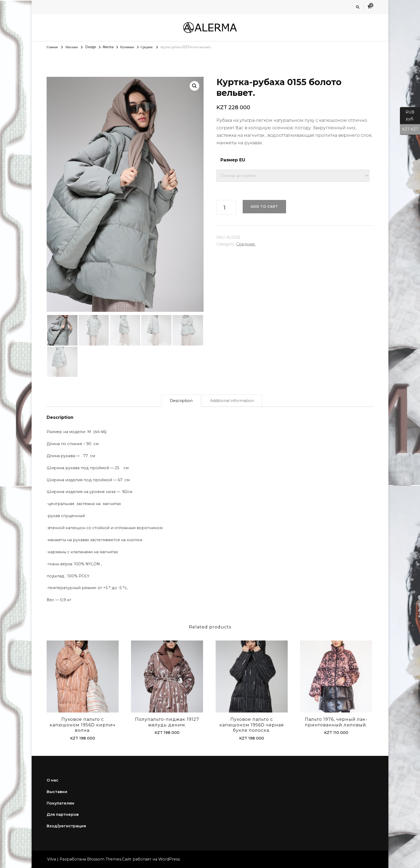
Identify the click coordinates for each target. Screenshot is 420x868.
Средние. (246, 244)
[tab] (181, 401)
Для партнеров (63, 814)
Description (181, 401)
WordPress (169, 859)
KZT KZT (409, 130)
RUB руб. (407, 117)
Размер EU (233, 160)
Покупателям (60, 803)
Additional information (232, 401)
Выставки (57, 792)
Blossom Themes (104, 859)
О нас (52, 780)
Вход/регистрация (66, 826)
